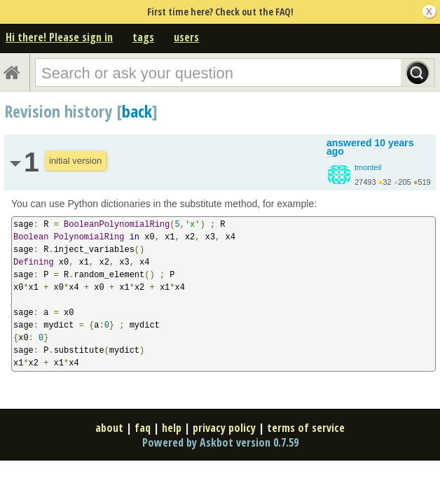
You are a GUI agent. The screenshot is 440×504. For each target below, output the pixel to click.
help (172, 428)
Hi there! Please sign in (59, 37)
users (186, 37)
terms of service (306, 428)
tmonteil (368, 167)
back (137, 111)
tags (143, 37)
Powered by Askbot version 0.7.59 (220, 442)
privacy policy (224, 428)
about (109, 428)
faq (143, 428)
